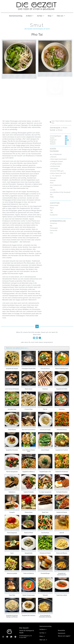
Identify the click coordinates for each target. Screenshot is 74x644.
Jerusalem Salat (12, 409)
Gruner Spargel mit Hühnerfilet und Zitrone (45, 616)
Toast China (12, 595)
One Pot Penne (45, 533)
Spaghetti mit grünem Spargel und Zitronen (12, 616)
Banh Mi (62, 533)
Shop (50, 16)
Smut (37, 25)
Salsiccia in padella (12, 573)
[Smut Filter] (37, 348)
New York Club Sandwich (29, 430)
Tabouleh (45, 595)
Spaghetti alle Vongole (12, 369)
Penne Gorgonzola (12, 533)
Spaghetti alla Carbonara (29, 616)
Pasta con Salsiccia (29, 573)
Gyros (12, 553)
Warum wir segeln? (64, 636)
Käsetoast (45, 389)
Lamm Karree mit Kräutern (12, 389)
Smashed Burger (45, 573)
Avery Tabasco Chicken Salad (29, 451)
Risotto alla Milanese (62, 553)
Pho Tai (45, 409)
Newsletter (62, 630)
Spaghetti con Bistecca (29, 472)
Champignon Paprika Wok (29, 369)
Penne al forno (29, 512)
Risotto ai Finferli (29, 533)
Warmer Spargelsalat (12, 472)
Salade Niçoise (12, 430)
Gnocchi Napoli (45, 450)
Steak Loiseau (29, 389)
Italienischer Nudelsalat (62, 472)
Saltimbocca (12, 492)
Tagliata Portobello (29, 492)
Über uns (61, 16)
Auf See (41, 16)
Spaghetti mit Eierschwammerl (62, 574)
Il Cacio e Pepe (29, 409)
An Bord (30, 16)
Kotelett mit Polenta (62, 512)
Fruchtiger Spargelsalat (45, 492)
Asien (53, 121)
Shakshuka (62, 409)
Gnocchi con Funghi (45, 430)
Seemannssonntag (16, 16)
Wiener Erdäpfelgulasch (62, 369)
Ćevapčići (12, 512)
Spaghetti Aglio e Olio (45, 472)
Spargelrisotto (29, 553)
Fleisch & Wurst (60, 121)
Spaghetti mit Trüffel (62, 389)
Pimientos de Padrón (45, 553)
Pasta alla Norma (45, 369)
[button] (34, 338)
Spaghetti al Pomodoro (12, 450)
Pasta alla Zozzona (62, 430)
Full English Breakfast (62, 492)
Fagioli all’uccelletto (62, 595)
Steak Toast (45, 512)
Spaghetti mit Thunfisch (62, 450)
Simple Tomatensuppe (29, 595)
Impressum (62, 633)
